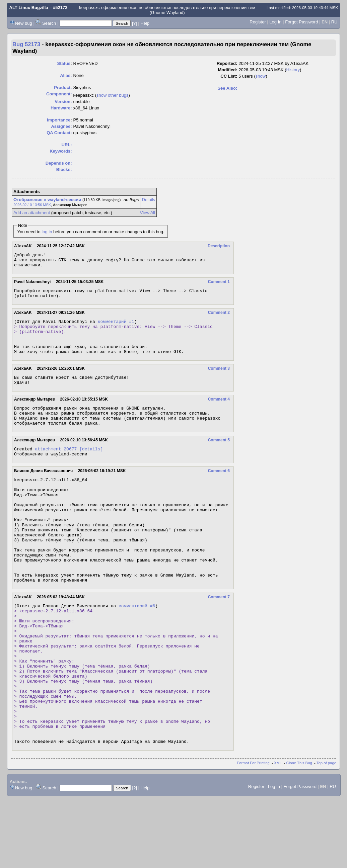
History (293, 70)
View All (148, 213)
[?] (134, 23)
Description (219, 246)
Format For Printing (253, 832)
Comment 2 (219, 318)
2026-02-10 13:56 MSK (32, 205)
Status (64, 63)
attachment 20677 (56, 468)
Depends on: (59, 163)
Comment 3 (219, 380)
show (261, 76)
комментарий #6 (137, 648)
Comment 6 (219, 491)
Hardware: (61, 108)
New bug (24, 23)
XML (278, 832)
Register (258, 22)
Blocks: (64, 169)
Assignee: (61, 126)
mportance (59, 120)
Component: (59, 94)
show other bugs (112, 95)
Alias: (66, 75)
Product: (63, 88)
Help (145, 23)
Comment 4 (219, 413)
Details (148, 200)
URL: (67, 145)
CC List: (229, 76)
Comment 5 (219, 458)
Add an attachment (32, 213)
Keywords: (61, 151)
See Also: (227, 88)
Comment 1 (219, 285)
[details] (91, 468)
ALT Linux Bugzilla (29, 8)
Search (49, 23)
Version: (63, 102)
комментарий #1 (116, 327)
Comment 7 (219, 638)
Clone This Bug (299, 832)
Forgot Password (301, 22)
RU (334, 22)
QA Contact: (59, 133)
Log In (275, 22)
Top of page (326, 832)
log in (47, 232)
